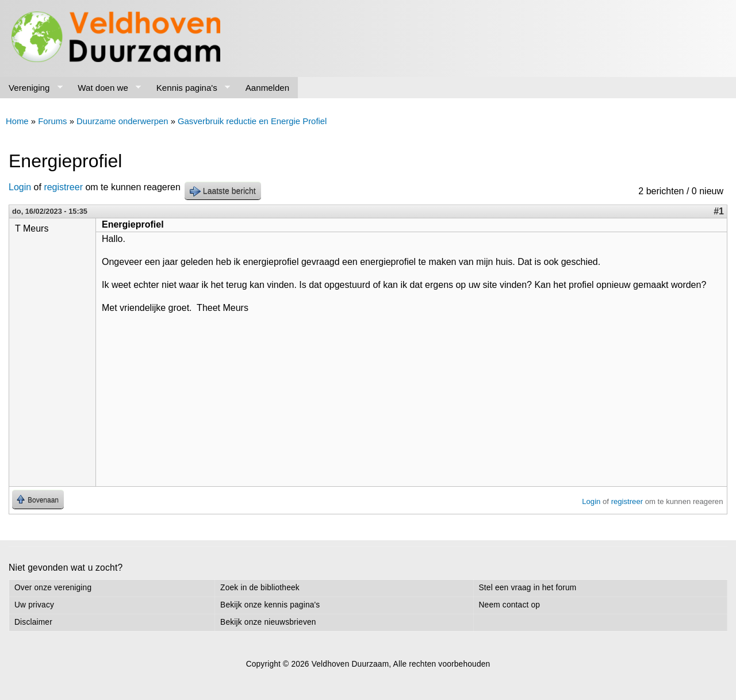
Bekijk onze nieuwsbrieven (268, 622)
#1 (719, 211)
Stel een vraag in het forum (528, 588)
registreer (63, 187)
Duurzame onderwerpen (122, 121)
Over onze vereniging (53, 588)
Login (20, 187)
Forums (52, 121)
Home (17, 121)
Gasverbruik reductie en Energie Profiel (252, 121)
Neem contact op (510, 605)
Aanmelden (267, 88)
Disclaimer (33, 622)
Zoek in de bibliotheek (260, 588)
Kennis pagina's (189, 88)
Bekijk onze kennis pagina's (270, 605)
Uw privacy (34, 605)
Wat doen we (105, 88)
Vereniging (31, 88)
